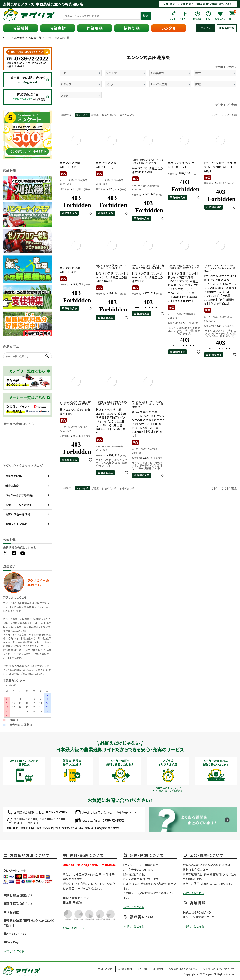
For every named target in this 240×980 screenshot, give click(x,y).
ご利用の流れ (105, 969)
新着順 (95, 115)
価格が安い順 (109, 115)
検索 (146, 16)
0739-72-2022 (57, 812)
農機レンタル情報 (16, 524)
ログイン (205, 28)
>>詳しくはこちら (14, 951)
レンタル (169, 28)
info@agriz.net (126, 812)
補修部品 (132, 28)
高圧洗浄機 (35, 37)
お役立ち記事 (14, 476)
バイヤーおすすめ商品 (19, 495)
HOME (7, 37)
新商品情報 (13, 486)
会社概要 (142, 969)
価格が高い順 (127, 115)
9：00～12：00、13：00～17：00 (39, 819)
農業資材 (58, 28)
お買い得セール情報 (18, 514)
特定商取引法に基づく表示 (183, 969)
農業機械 (21, 28)
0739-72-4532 (113, 820)
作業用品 (95, 28)
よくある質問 (125, 969)
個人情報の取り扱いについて (219, 969)
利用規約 (158, 969)
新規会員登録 (227, 28)
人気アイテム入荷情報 (19, 505)
